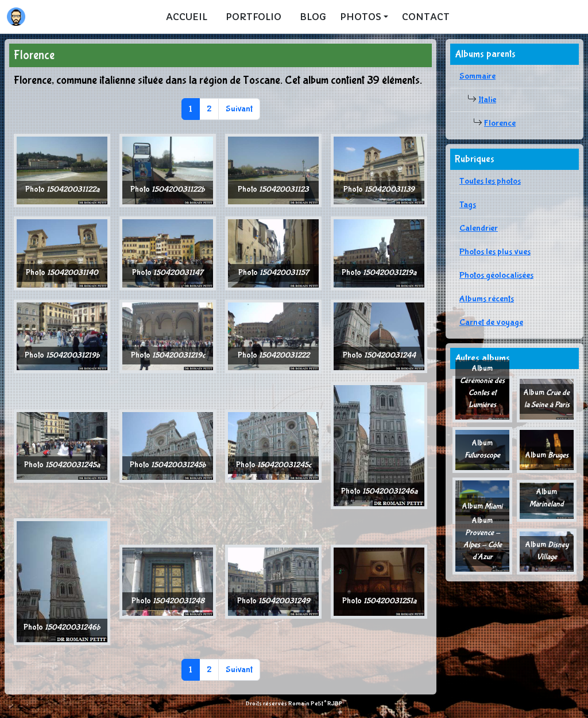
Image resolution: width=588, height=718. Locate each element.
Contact (426, 17)
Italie (487, 100)
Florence (500, 123)
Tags (468, 205)
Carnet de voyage (491, 322)
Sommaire (477, 76)
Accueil (187, 17)
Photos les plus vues (495, 252)
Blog (313, 17)
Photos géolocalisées (496, 275)
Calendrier (479, 228)
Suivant (239, 109)
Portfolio (254, 17)
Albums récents (487, 299)
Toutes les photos (490, 181)
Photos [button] (361, 17)
